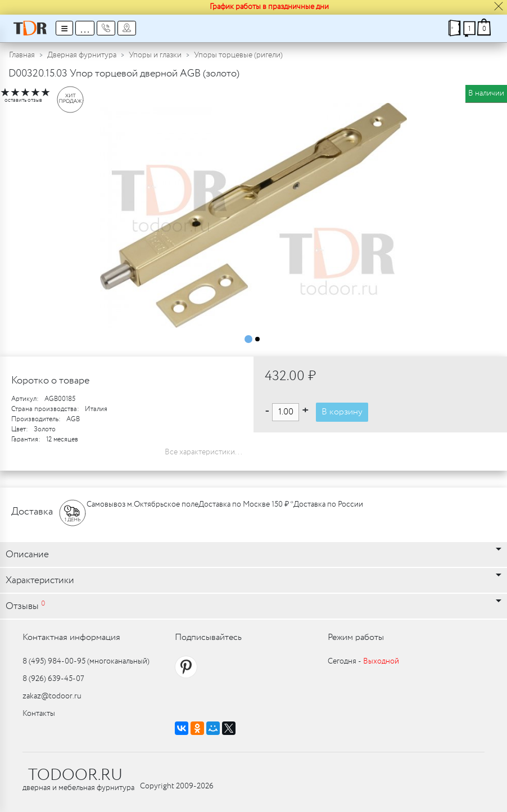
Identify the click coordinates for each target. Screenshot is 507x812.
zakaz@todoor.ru (52, 696)
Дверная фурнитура (82, 55)
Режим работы (356, 637)
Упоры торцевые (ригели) (238, 55)
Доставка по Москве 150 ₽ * (246, 504)
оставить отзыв (23, 100)
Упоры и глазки (155, 55)
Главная (22, 55)
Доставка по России (328, 504)
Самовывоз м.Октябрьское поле (142, 504)
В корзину (342, 412)
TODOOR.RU (75, 775)
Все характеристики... (203, 452)
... (85, 28)
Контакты (39, 714)
